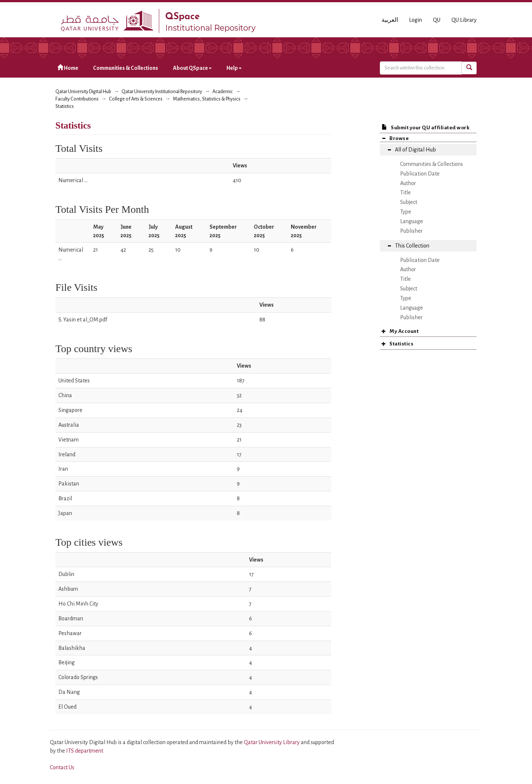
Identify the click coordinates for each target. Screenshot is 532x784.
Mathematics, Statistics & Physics (207, 99)
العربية (390, 20)
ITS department (85, 751)
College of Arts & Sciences (136, 99)
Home (68, 68)
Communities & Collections (126, 68)
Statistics (65, 106)
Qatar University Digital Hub (83, 92)
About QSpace (192, 68)
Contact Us (62, 767)
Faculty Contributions (77, 99)
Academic (223, 92)
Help (234, 68)
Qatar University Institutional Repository (162, 92)
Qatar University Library (272, 742)
